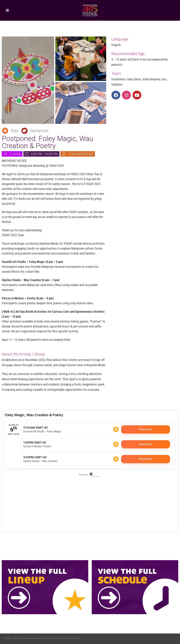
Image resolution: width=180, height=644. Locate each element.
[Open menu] (7, 10)
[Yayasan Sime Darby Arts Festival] (90, 10)
